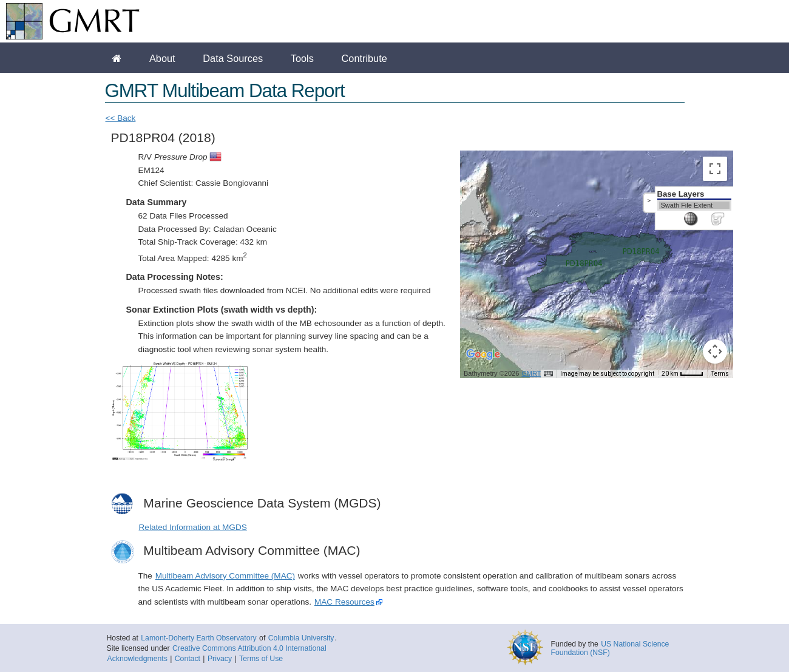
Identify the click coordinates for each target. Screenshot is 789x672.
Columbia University (301, 638)
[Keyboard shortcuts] (548, 374)
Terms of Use (261, 659)
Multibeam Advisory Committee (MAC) (225, 576)
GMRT (531, 373)
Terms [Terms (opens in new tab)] (720, 374)
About (162, 58)
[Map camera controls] (715, 351)
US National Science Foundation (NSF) (610, 648)
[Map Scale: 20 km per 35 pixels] (682, 374)
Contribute (364, 58)
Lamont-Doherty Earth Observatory (198, 638)
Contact (188, 659)
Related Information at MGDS (193, 527)
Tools (302, 58)
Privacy (220, 659)
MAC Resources (344, 602)
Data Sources (233, 58)
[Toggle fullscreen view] (715, 169)
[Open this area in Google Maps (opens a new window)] (483, 362)
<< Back (121, 118)
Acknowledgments (137, 659)
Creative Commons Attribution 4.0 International (249, 648)
